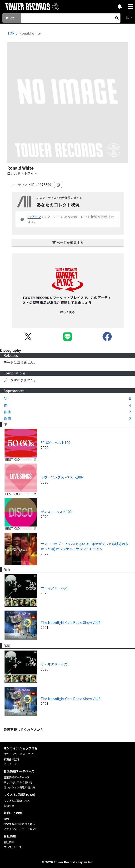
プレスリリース (13, 847)
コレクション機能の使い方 (19, 787)
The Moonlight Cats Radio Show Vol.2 (70, 622)
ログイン (34, 217)
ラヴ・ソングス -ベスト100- (62, 477)
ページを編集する (68, 242)
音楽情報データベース (17, 777)
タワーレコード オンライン (20, 754)
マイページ (10, 764)
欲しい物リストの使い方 (18, 782)
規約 (6, 819)
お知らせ (9, 806)
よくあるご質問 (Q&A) (17, 801)
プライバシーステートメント (20, 829)
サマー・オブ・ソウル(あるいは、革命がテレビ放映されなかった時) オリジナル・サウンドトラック (85, 546)
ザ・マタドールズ (54, 588)
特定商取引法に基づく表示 (19, 824)
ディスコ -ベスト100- (57, 512)
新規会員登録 (11, 759)
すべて (10, 18)
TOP (11, 33)
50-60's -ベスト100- (56, 443)
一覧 (126, 18)
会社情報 (9, 842)
